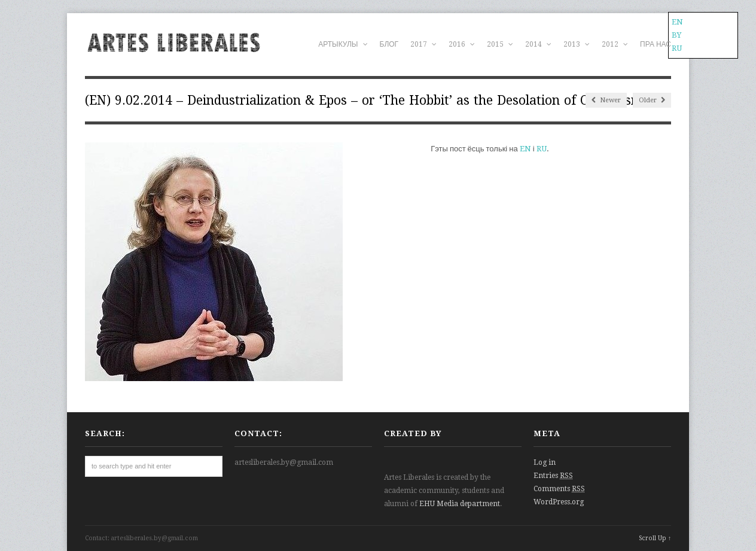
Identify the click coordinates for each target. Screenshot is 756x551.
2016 (462, 44)
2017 (423, 44)
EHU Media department (460, 504)
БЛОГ (389, 44)
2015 (500, 44)
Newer (606, 100)
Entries (553, 476)
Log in (545, 462)
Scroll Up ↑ (655, 538)
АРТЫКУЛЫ (343, 44)
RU (542, 149)
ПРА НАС (656, 44)
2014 (538, 44)
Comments (559, 489)
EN (525, 149)
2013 (577, 44)
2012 (615, 44)
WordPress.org (559, 502)
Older (652, 100)
